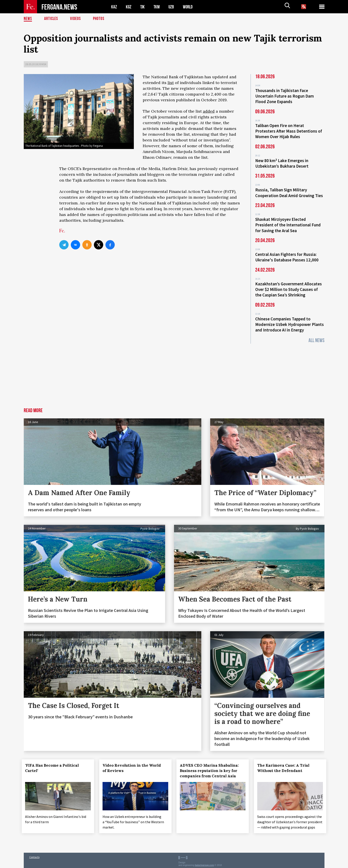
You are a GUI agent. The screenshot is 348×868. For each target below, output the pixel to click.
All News (316, 334)
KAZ (114, 7)
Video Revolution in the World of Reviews (133, 762)
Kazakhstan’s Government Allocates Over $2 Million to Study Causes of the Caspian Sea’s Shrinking (289, 285)
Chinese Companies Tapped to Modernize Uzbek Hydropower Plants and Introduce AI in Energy (290, 319)
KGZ (129, 7)
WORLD (189, 7)
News (28, 19)
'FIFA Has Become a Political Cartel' (54, 762)
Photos (100, 19)
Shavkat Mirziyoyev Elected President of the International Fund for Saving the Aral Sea (288, 222)
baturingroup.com (205, 863)
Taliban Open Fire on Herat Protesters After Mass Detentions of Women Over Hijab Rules (289, 130)
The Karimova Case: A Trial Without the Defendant (285, 762)
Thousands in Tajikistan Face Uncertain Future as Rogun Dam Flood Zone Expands (285, 96)
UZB (172, 7)
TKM (157, 7)
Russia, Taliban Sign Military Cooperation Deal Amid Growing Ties (289, 190)
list (171, 83)
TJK (143, 7)
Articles (51, 19)
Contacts (34, 855)
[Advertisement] (174, 368)
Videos (76, 19)
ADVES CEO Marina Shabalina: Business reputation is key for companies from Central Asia (211, 764)
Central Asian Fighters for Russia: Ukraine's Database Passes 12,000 (287, 253)
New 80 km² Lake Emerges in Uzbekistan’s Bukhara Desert (282, 161)
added (209, 111)
